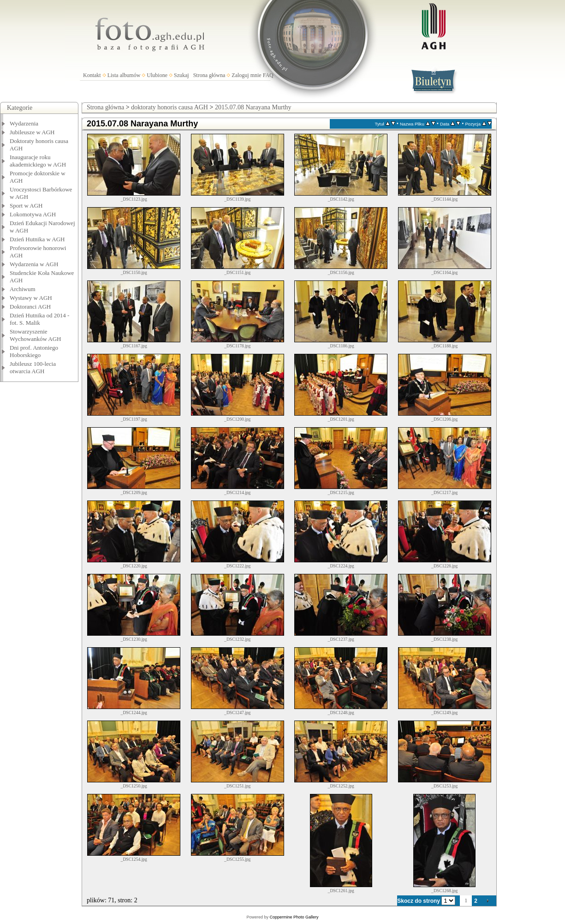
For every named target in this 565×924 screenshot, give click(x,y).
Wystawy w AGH (31, 298)
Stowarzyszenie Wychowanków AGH (36, 335)
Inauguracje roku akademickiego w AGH (38, 161)
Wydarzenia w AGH (34, 264)
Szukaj (181, 75)
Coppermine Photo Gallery (294, 917)
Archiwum (23, 289)
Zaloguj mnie (246, 75)
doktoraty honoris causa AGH (169, 107)
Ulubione (157, 75)
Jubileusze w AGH (32, 132)
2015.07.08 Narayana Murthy (253, 107)
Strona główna (209, 75)
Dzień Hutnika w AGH (37, 239)
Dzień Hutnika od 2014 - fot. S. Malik (39, 319)
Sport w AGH (26, 206)
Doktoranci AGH (30, 307)
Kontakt (92, 75)
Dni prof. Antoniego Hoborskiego (34, 351)
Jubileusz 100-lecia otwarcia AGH (33, 367)
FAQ (268, 75)
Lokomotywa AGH (33, 214)
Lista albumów (124, 75)
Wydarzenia (24, 123)
